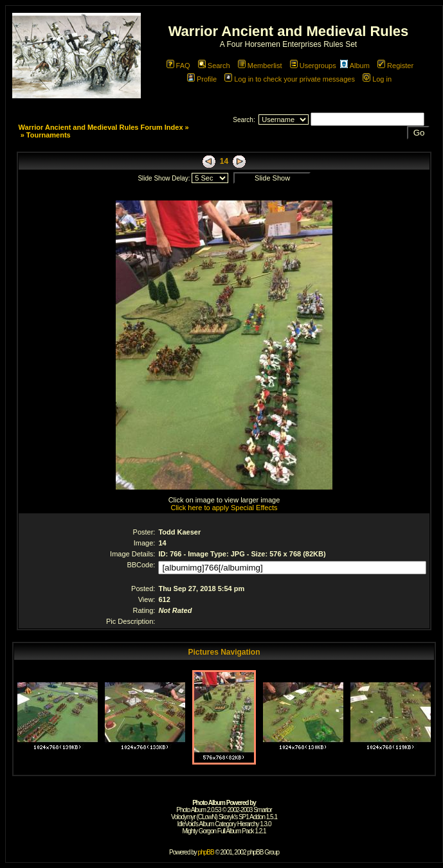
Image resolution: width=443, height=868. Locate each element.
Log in (377, 79)
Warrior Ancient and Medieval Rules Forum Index (101, 127)
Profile (202, 79)
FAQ (178, 66)
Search (214, 66)
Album (355, 66)
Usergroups (313, 66)
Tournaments (49, 135)
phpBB (206, 852)
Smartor (263, 810)
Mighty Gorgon (199, 831)
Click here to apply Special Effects (224, 508)
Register (395, 66)
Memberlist (260, 66)
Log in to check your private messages (290, 79)
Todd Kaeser (179, 532)
